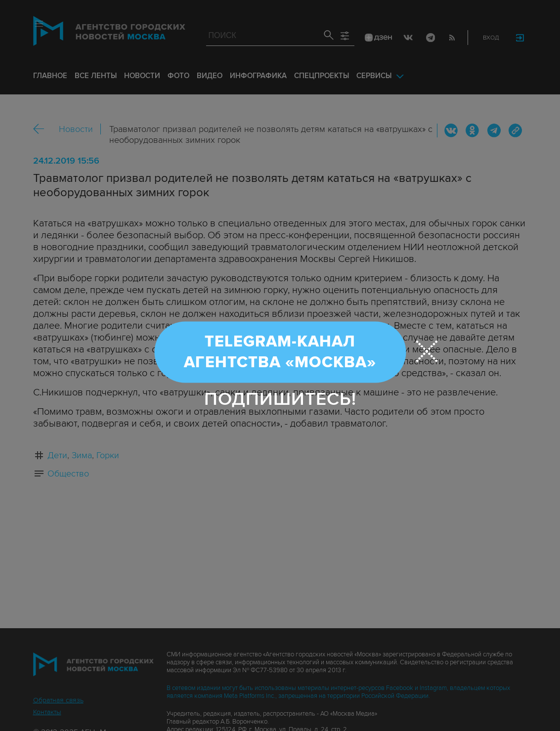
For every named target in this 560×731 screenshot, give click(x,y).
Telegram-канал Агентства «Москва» (280, 352)
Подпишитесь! (280, 399)
